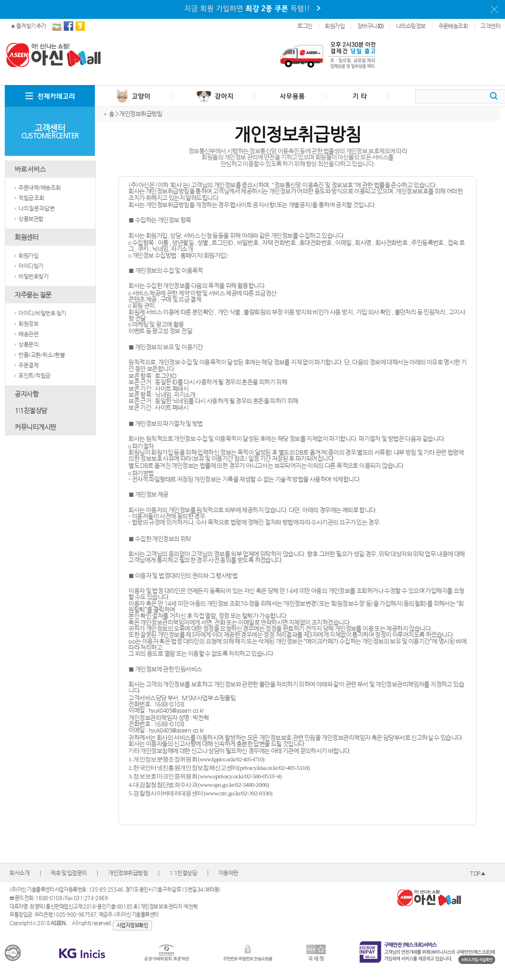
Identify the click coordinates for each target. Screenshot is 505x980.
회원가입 (335, 26)
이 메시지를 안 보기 (494, 9)
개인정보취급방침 (128, 873)
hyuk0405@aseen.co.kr (176, 710)
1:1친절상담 (183, 873)
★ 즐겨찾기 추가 (28, 26)
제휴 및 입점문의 (69, 873)
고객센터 (490, 26)
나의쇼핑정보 (411, 26)
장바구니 (370, 26)
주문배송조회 (453, 26)
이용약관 (228, 873)
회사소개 (19, 873)
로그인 (305, 26)
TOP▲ (478, 873)
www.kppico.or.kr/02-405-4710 (231, 759)
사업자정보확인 (132, 925)
